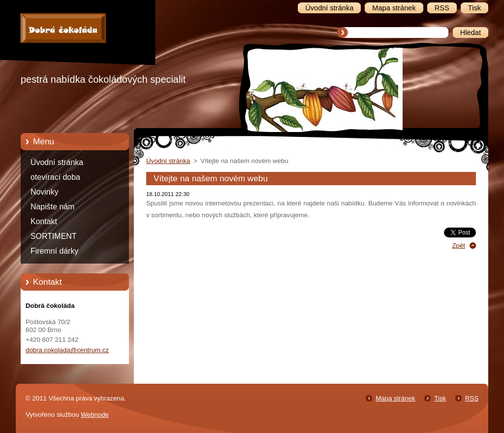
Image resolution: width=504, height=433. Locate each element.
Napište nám (52, 207)
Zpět (458, 246)
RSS (472, 398)
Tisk (440, 398)
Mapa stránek (395, 398)
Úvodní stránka (57, 162)
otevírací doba (55, 177)
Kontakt (44, 221)
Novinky (45, 192)
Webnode (95, 415)
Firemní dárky (54, 251)
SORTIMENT (53, 236)
